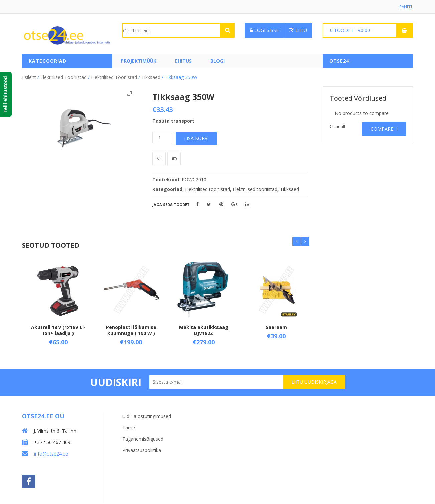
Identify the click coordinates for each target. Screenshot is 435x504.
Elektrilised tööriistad (63, 77)
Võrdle (174, 158)
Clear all (337, 126)
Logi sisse (264, 31)
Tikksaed (151, 77)
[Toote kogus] (162, 137)
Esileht (29, 77)
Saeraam (276, 327)
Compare (382, 129)
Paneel (406, 7)
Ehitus (183, 61)
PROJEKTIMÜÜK (138, 61)
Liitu (298, 31)
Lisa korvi (196, 138)
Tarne (129, 427)
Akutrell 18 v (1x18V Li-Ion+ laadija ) (58, 330)
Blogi (217, 61)
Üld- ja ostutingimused (147, 416)
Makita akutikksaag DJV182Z (204, 330)
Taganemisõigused (143, 438)
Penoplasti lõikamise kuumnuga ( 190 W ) (131, 330)
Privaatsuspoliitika (142, 450)
